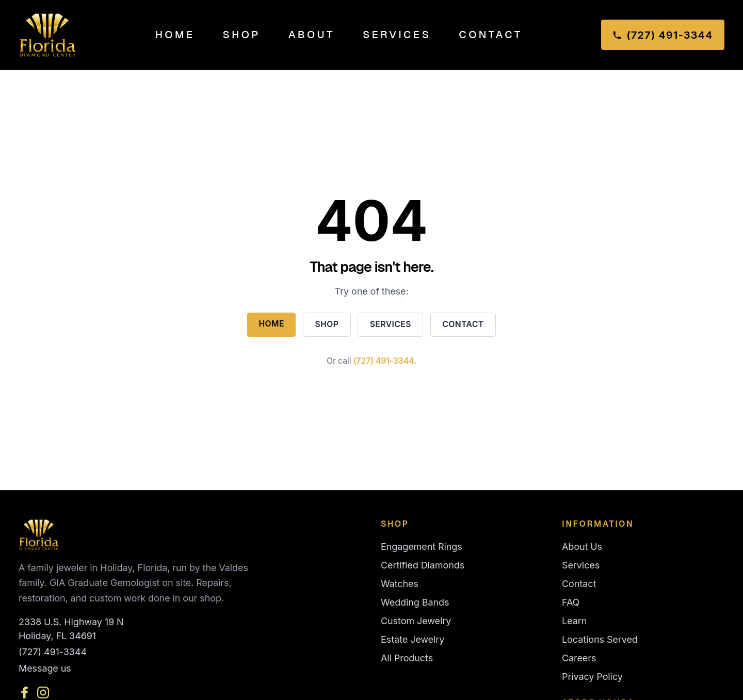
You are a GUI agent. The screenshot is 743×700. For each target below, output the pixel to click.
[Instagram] (43, 693)
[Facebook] (25, 693)
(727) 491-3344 (384, 361)
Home (175, 35)
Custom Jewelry (416, 621)
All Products (407, 658)
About (312, 35)
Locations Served (600, 639)
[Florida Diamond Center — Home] (48, 35)
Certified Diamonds (423, 565)
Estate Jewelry (413, 639)
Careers (579, 658)
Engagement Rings (422, 547)
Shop (242, 35)
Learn (574, 621)
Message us (45, 668)
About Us (582, 547)
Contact (490, 35)
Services (397, 35)
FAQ (571, 602)
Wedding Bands (415, 602)
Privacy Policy (592, 677)
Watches (400, 584)
